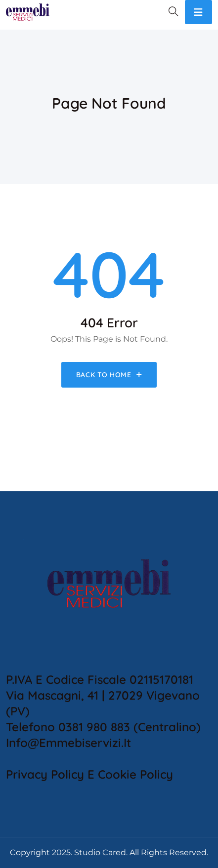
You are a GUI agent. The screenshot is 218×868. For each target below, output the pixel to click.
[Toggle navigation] (198, 12)
